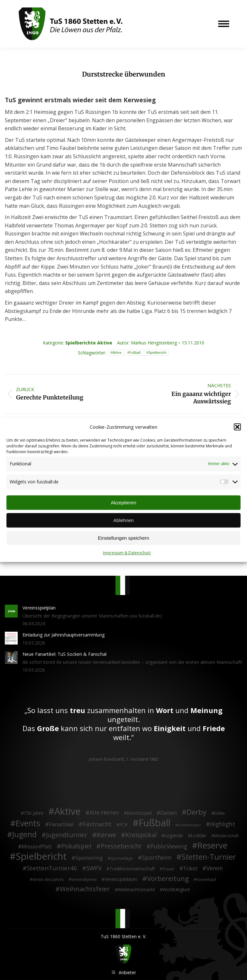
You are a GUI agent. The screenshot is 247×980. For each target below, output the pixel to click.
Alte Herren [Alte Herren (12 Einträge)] (104, 813)
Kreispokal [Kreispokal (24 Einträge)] (141, 835)
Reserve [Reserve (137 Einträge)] (212, 846)
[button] (237, 427)
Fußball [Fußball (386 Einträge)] (155, 823)
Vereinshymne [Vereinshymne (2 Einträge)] (84, 879)
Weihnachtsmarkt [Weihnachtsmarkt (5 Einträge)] (136, 889)
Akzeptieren (123, 503)
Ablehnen (123, 520)
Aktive (117, 353)
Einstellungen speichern (123, 538)
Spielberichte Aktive (89, 343)
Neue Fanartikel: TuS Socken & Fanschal (64, 654)
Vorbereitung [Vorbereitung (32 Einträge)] (168, 878)
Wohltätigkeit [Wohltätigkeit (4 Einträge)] (176, 889)
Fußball (135, 353)
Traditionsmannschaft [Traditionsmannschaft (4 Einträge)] (132, 869)
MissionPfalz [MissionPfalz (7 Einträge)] (37, 847)
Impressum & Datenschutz (127, 553)
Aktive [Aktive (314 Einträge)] (68, 811)
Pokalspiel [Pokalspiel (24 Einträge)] (76, 846)
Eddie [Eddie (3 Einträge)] (219, 813)
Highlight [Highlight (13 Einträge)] (223, 824)
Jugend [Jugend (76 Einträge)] (24, 835)
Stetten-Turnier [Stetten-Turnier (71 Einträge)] (209, 857)
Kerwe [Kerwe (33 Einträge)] (106, 835)
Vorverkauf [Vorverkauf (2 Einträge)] (206, 879)
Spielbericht (157, 353)
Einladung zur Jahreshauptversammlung (64, 635)
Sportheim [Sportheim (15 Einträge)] (157, 858)
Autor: (147, 343)
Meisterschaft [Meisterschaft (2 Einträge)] (226, 836)
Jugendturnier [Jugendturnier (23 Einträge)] (67, 835)
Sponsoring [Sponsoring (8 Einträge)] (89, 858)
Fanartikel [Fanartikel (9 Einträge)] (61, 824)
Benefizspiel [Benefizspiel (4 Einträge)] (139, 813)
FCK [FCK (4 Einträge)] (123, 824)
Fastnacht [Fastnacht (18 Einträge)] (97, 824)
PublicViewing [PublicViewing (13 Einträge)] (169, 847)
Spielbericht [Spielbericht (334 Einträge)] (41, 856)
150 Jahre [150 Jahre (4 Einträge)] (34, 813)
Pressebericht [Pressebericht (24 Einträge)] (121, 846)
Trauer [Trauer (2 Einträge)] (169, 869)
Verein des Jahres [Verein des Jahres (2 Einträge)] (48, 879)
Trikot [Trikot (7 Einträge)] (190, 869)
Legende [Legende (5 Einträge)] (174, 835)
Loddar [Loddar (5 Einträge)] (199, 835)
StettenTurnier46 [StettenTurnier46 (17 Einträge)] (52, 868)
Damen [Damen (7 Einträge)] (169, 813)
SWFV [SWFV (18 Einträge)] (94, 868)
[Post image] (11, 611)
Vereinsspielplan (39, 608)
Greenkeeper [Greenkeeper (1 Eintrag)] (189, 825)
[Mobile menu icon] (224, 24)
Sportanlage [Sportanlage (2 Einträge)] (122, 858)
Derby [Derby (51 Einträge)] (197, 812)
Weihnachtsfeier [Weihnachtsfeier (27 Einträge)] (85, 889)
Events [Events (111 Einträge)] (28, 823)
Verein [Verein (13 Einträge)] (215, 868)
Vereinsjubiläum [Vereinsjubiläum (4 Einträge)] (121, 879)
